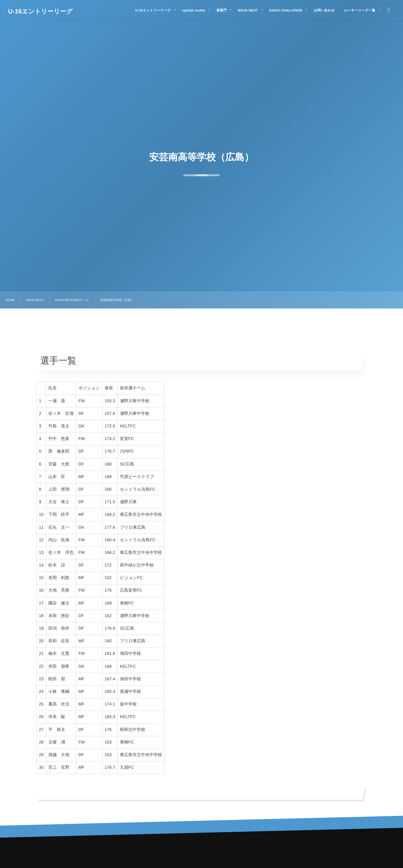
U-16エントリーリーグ (40, 11)
